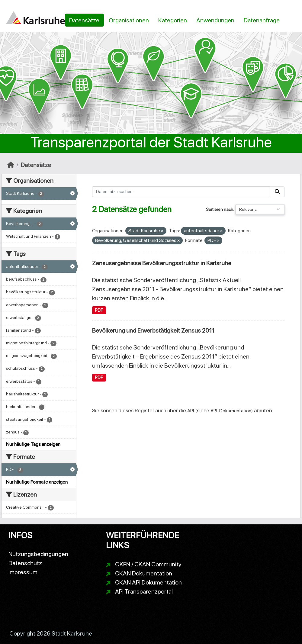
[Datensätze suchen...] (181, 192)
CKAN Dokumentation (144, 573)
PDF (99, 310)
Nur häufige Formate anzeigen (37, 482)
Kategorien (173, 20)
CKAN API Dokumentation (148, 582)
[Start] (11, 165)
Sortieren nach (220, 209)
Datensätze (84, 20)
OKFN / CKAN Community (148, 564)
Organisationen (129, 20)
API (191, 411)
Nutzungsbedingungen (38, 554)
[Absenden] (277, 192)
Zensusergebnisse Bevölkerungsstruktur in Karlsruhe (162, 263)
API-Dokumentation (231, 411)
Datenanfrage (262, 20)
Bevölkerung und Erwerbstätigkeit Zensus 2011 (153, 330)
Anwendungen (215, 20)
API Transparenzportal (144, 591)
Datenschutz (25, 563)
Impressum (23, 572)
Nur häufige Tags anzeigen (33, 444)
